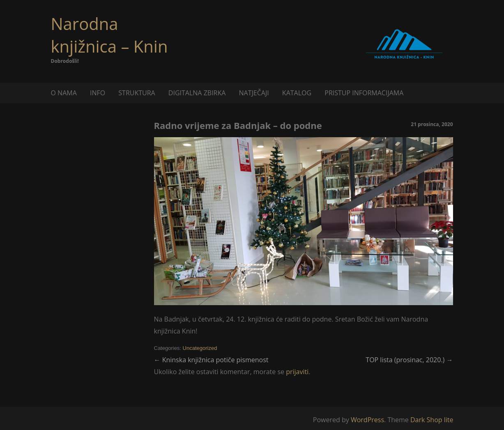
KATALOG (297, 93)
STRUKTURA (137, 93)
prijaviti (297, 372)
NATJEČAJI (254, 93)
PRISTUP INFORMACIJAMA (364, 93)
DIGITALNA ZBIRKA (197, 93)
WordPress (367, 420)
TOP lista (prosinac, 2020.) (409, 360)
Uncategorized (200, 348)
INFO (98, 93)
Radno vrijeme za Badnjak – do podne (238, 125)
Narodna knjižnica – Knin (109, 35)
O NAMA (64, 93)
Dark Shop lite (432, 420)
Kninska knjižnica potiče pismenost (211, 360)
